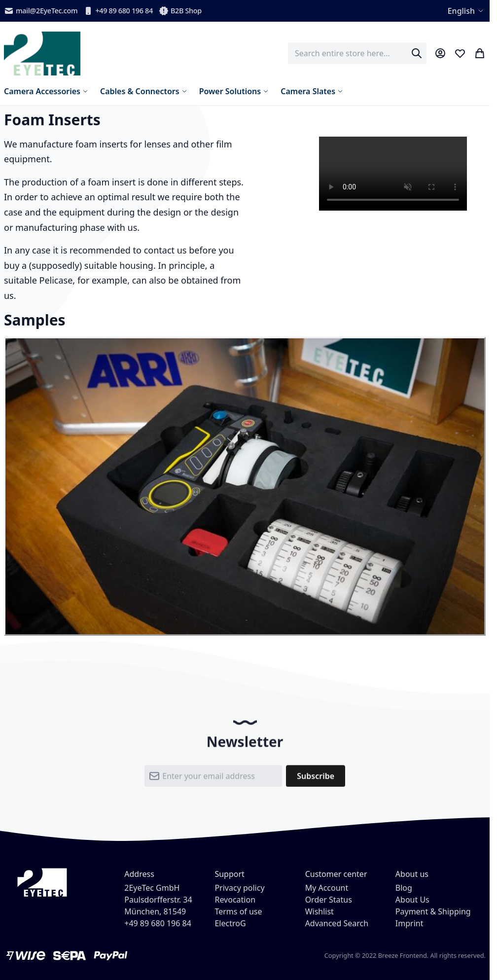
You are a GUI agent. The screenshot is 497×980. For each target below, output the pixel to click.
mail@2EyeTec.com (41, 11)
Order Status (329, 900)
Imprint (409, 923)
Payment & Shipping (433, 911)
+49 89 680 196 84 (118, 11)
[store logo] (42, 54)
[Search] (417, 53)
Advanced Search (337, 923)
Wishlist (319, 911)
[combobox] (357, 53)
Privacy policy (239, 888)
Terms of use (238, 911)
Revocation (235, 900)
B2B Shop (180, 11)
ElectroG (230, 923)
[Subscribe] (316, 780)
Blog (404, 888)
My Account (327, 888)
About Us (412, 900)
